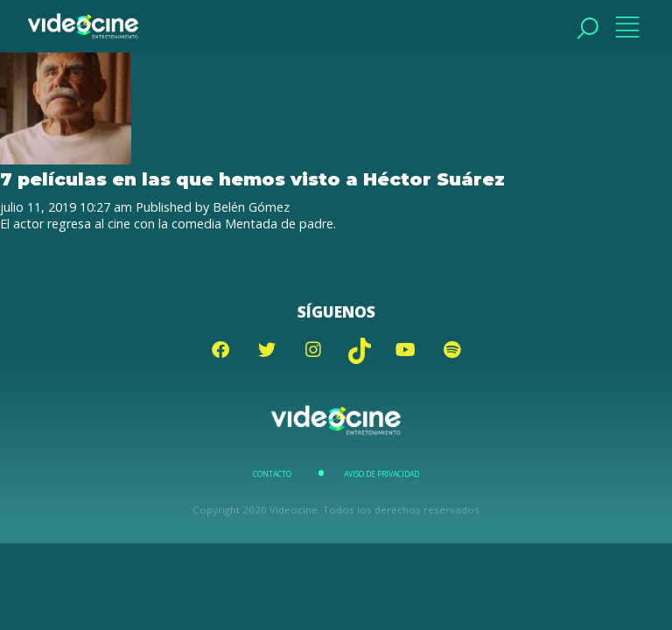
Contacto (272, 474)
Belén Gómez (251, 207)
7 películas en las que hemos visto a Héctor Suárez (252, 179)
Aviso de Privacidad (381, 474)
